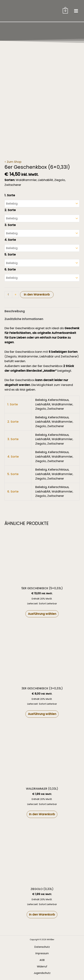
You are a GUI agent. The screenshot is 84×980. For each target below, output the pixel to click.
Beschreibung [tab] (15, 311)
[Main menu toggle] (76, 11)
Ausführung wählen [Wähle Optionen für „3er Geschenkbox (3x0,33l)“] (42, 714)
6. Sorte (10, 269)
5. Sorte (10, 255)
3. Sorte (10, 225)
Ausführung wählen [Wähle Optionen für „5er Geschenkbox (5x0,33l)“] (42, 614)
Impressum (42, 953)
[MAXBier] (17, 11)
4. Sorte (10, 240)
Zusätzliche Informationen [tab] (24, 319)
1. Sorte (10, 195)
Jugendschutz (42, 973)
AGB (42, 960)
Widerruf (42, 967)
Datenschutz (42, 947)
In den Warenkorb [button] (42, 814)
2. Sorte (10, 210)
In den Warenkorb (37, 295)
